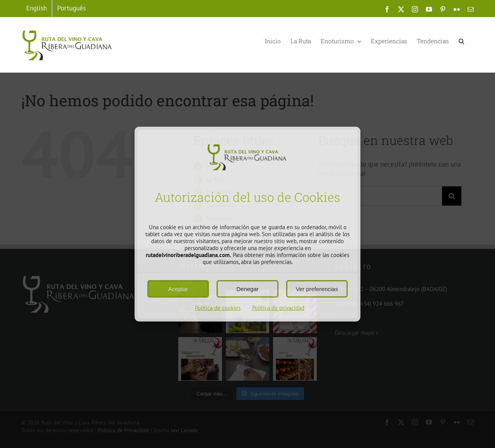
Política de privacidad (278, 308)
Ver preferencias (317, 289)
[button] (461, 41)
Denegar (247, 289)
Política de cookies (218, 308)
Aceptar (178, 289)
